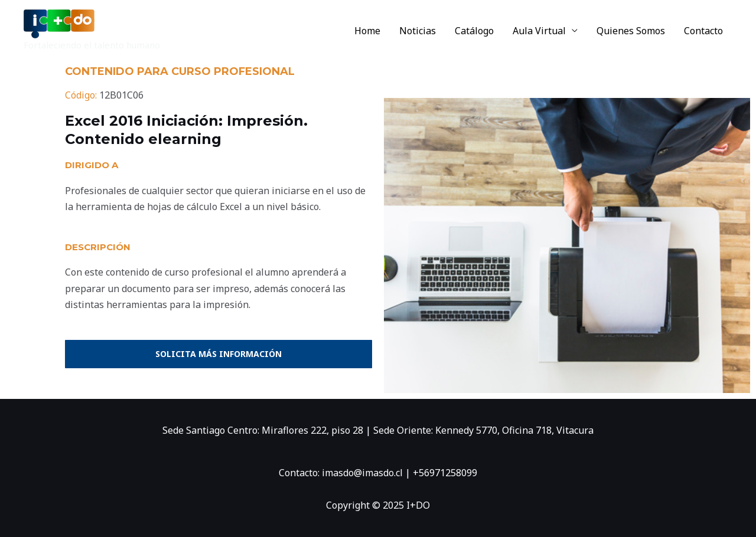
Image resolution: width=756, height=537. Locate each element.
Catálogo (474, 31)
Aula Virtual (539, 31)
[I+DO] (59, 23)
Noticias (418, 31)
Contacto (703, 31)
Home (367, 31)
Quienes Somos (631, 31)
